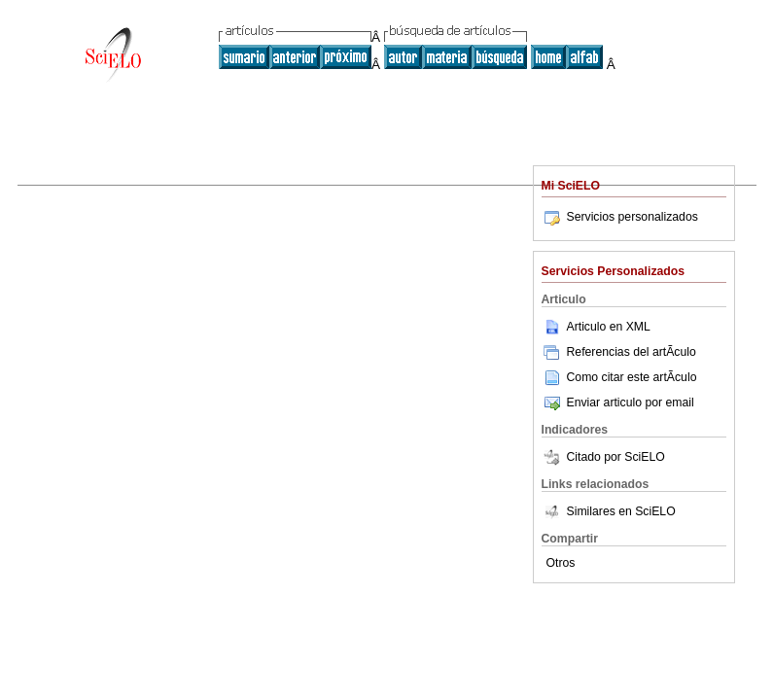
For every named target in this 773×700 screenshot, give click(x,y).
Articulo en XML (596, 327)
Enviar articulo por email (618, 402)
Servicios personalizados (620, 217)
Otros (561, 563)
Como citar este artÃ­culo (632, 377)
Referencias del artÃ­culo (619, 352)
